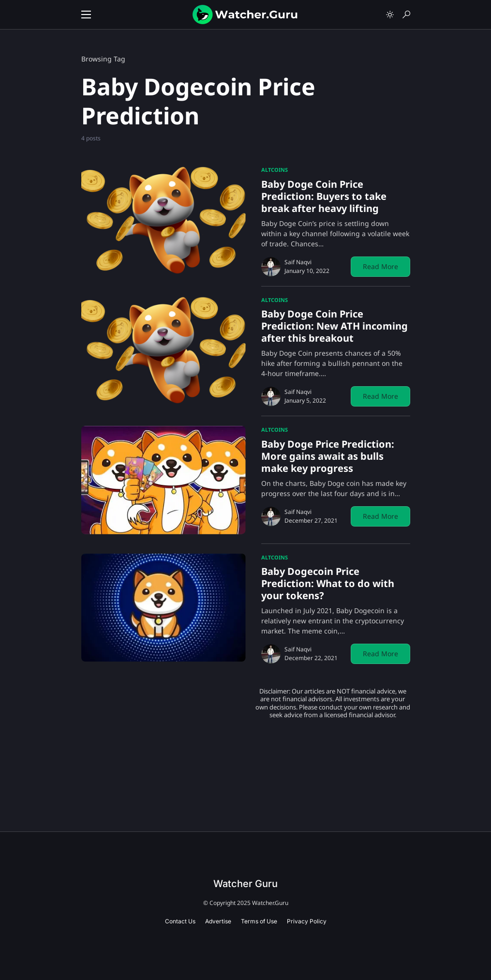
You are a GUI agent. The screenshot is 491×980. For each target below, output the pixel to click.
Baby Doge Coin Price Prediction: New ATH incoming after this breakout (335, 326)
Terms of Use (259, 921)
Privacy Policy (307, 921)
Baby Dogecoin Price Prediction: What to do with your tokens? (328, 583)
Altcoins (275, 170)
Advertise (218, 921)
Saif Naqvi (298, 262)
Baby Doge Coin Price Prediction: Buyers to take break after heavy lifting (324, 196)
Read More (380, 266)
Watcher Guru (245, 884)
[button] (86, 15)
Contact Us (180, 921)
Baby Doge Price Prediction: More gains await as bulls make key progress (328, 456)
